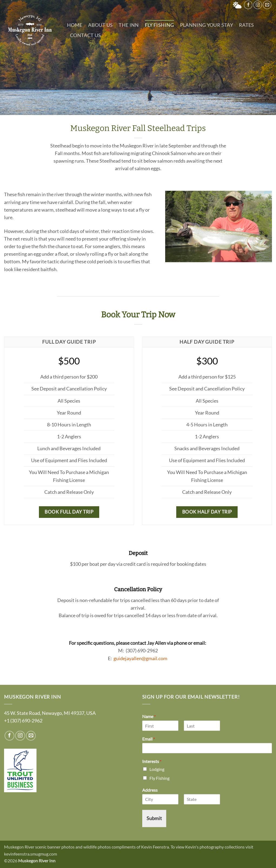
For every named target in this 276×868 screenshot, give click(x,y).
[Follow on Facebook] (248, 5)
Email (149, 739)
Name (149, 716)
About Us (100, 25)
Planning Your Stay (207, 25)
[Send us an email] (267, 5)
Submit (154, 818)
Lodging (157, 769)
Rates (247, 25)
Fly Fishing (159, 25)
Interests (152, 761)
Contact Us (86, 35)
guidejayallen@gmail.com (140, 658)
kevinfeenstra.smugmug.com (31, 854)
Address (150, 790)
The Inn (129, 25)
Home (75, 25)
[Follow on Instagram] (258, 5)
